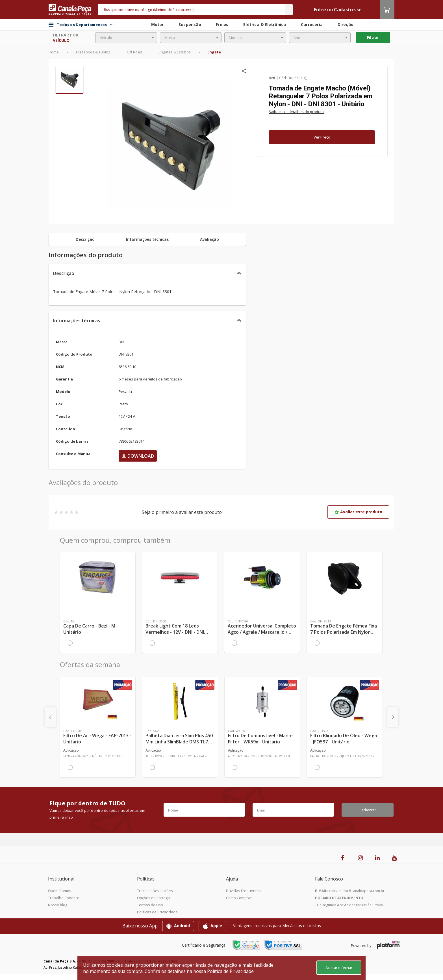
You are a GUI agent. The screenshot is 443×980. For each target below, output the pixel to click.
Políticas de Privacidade (157, 912)
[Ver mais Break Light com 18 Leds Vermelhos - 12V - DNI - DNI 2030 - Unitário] (180, 577)
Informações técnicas (77, 321)
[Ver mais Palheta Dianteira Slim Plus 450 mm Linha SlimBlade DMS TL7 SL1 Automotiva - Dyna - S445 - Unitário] (180, 702)
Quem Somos (60, 891)
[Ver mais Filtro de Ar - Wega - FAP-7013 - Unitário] (98, 702)
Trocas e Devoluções (155, 891)
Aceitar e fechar (339, 968)
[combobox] (126, 38)
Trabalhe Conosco (64, 898)
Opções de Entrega (153, 898)
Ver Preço (322, 137)
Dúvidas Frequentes (243, 891)
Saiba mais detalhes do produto (296, 112)
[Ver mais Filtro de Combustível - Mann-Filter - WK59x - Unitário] (262, 702)
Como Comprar (239, 898)
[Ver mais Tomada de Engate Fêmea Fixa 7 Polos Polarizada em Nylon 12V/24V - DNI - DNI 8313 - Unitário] (345, 577)
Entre (320, 10)
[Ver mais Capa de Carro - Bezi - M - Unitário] (98, 577)
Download (138, 456)
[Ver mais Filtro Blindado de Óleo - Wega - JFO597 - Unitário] (345, 702)
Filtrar (373, 37)
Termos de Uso (150, 905)
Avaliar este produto (358, 512)
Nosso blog (58, 905)
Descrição (64, 273)
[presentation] (50, 717)
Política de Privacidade (230, 971)
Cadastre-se (348, 10)
